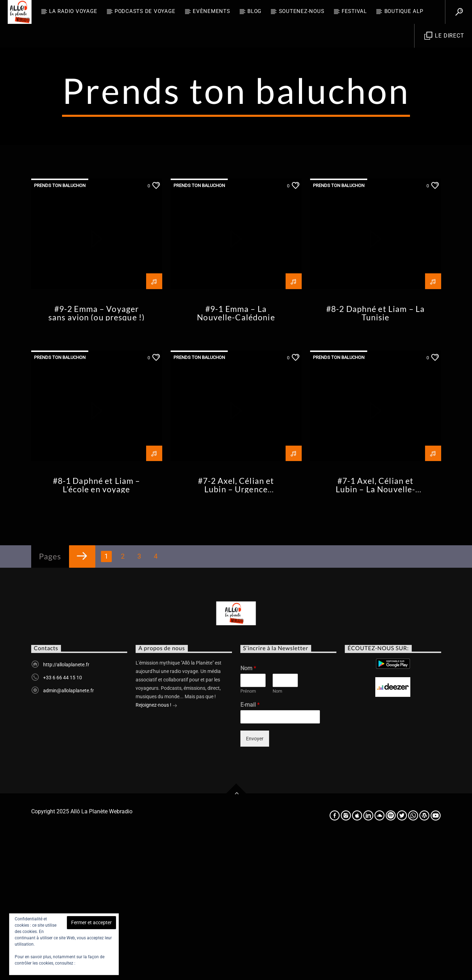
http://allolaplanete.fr (66, 806)
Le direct (444, 36)
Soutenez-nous (302, 11)
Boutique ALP (404, 11)
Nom (248, 810)
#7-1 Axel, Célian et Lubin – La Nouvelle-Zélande (376, 631)
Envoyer (255, 880)
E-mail (250, 846)
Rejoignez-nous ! (156, 847)
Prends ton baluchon (60, 327)
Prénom (248, 833)
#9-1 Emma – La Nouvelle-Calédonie (236, 455)
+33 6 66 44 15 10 (63, 819)
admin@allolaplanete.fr (69, 832)
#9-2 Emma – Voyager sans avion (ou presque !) (97, 455)
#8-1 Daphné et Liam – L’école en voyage (97, 627)
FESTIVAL (354, 11)
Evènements (211, 11)
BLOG (254, 11)
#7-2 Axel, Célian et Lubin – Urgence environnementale (236, 631)
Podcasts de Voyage (145, 11)
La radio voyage (73, 11)
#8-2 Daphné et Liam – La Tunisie (375, 455)
